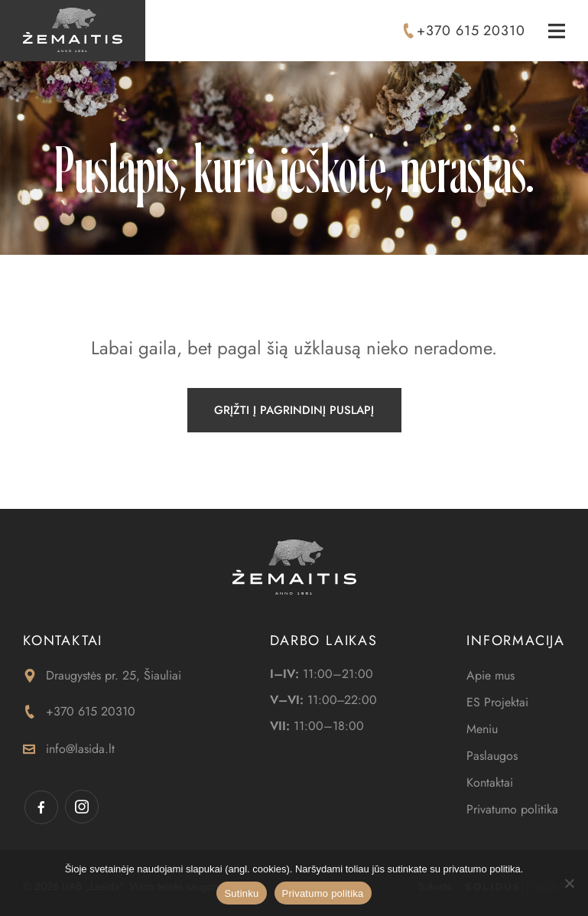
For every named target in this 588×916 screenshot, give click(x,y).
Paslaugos (492, 756)
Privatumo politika (512, 809)
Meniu (482, 729)
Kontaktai (490, 782)
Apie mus (491, 675)
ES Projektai (497, 702)
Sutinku (241, 893)
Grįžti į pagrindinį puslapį (294, 410)
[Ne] (569, 883)
